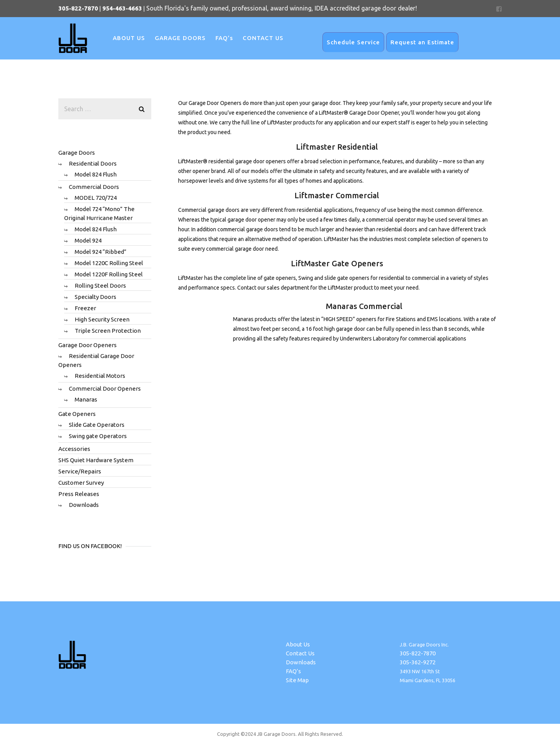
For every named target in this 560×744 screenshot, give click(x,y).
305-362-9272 (418, 662)
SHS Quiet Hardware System (96, 460)
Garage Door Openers (87, 345)
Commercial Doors (94, 187)
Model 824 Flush (96, 174)
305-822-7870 (418, 653)
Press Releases (79, 494)
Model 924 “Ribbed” (101, 252)
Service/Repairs (80, 471)
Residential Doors (93, 163)
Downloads (84, 505)
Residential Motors (100, 376)
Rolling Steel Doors (100, 286)
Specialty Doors (95, 297)
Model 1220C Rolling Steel (109, 263)
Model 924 (88, 240)
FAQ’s (293, 671)
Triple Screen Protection (108, 331)
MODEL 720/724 (96, 198)
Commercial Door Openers (105, 389)
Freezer (85, 308)
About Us (298, 644)
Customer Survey (81, 483)
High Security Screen (102, 319)
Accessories (74, 449)
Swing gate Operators (98, 436)
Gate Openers (77, 414)
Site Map (297, 680)
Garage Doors (77, 153)
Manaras (86, 399)
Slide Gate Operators (97, 425)
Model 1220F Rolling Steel (109, 274)
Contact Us (300, 653)
